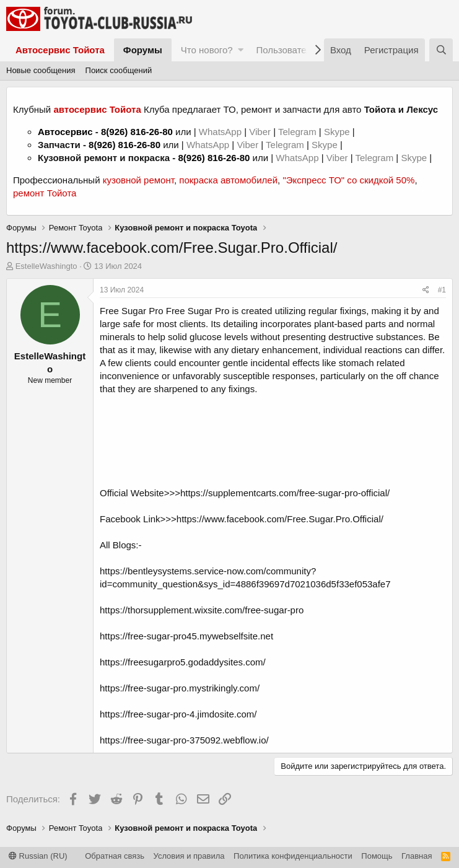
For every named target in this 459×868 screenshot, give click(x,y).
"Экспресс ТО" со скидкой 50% (348, 180)
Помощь (377, 856)
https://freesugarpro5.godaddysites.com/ (183, 662)
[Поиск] (441, 50)
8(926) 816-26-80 (137, 132)
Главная (417, 856)
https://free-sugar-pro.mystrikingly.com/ (180, 688)
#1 (442, 290)
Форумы (143, 50)
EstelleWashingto (46, 266)
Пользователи (286, 50)
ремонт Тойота (45, 193)
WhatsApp (221, 132)
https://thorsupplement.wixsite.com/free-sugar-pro (202, 610)
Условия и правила (189, 856)
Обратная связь (115, 856)
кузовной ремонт (138, 180)
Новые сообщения (41, 70)
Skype (338, 132)
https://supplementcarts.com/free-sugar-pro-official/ (285, 493)
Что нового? (207, 50)
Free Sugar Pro (132, 311)
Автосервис (65, 132)
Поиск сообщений (119, 70)
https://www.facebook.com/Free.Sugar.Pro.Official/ (280, 519)
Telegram (299, 132)
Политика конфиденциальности (293, 856)
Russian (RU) (38, 856)
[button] (241, 50)
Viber (260, 132)
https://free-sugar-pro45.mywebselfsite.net (186, 636)
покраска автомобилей (228, 180)
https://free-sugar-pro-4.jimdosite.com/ (178, 714)
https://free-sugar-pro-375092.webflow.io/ (184, 740)
